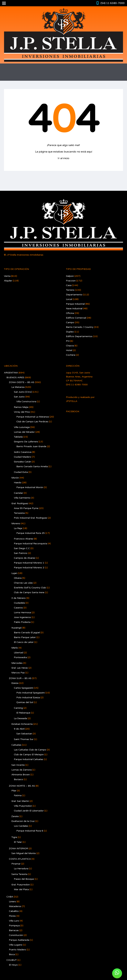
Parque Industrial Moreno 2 (29, 568)
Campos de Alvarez (25, 558)
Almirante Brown (21, 775)
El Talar (18, 842)
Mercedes (17, 663)
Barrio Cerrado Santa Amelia (32, 466)
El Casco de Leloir (24, 642)
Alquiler (8, 281)
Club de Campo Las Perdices (32, 422)
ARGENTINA (11, 373)
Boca (12, 954)
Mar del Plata (21, 889)
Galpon (70, 276)
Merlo (15, 648)
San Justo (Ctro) (23, 392)
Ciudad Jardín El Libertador (29, 811)
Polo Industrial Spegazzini (31, 693)
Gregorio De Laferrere (26, 442)
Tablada (18, 437)
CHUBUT (12, 960)
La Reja (18, 528)
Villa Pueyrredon (23, 806)
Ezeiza (15, 683)
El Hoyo (13, 965)
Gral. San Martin (20, 801)
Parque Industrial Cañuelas (29, 759)
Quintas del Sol (25, 702)
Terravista (19, 513)
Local (69, 299)
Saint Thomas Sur (24, 739)
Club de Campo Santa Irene (29, 592)
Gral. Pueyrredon (21, 885)
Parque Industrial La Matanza (33, 417)
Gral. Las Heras (20, 668)
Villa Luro (14, 921)
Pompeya (14, 926)
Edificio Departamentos (79, 336)
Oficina (70, 313)
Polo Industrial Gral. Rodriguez (31, 518)
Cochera (71, 355)
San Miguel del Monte (24, 853)
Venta (7, 276)
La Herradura (21, 869)
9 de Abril (19, 729)
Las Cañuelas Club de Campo (30, 750)
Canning (18, 708)
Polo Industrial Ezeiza (28, 698)
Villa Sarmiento (22, 498)
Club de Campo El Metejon (29, 755)
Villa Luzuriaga (22, 427)
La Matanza (18, 387)
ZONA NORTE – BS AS (22, 786)
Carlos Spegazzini (24, 688)
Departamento (74, 295)
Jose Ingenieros (22, 617)
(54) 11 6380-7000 (113, 3)
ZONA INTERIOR (18, 848)
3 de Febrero (19, 598)
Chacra (70, 346)
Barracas (14, 930)
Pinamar (16, 864)
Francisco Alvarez (24, 539)
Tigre (14, 837)
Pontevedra (20, 657)
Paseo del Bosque (24, 879)
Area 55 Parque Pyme (26, 508)
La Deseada (20, 718)
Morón (15, 478)
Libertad (19, 653)
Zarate (15, 816)
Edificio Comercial (76, 318)
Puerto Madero (17, 950)
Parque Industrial (75, 304)
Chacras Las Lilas (23, 583)
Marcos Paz (18, 673)
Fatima (18, 795)
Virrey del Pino (22, 412)
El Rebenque (23, 713)
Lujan (14, 573)
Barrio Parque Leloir (25, 637)
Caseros (18, 608)
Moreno (16, 523)
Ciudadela (19, 603)
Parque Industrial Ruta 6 (30, 831)
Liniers (12, 902)
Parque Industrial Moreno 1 (29, 563)
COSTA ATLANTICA (20, 859)
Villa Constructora (26, 401)
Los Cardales (21, 826)
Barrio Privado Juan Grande (31, 446)
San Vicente (18, 765)
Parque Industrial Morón (30, 487)
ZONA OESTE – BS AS (22, 382)
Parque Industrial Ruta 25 (31, 533)
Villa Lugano (16, 945)
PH (68, 341)
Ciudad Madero (22, 457)
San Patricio (21, 553)
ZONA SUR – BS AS (20, 678)
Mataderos (15, 906)
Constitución (16, 935)
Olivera (18, 578)
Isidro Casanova (23, 452)
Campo (70, 322)
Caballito (14, 911)
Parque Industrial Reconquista (31, 544)
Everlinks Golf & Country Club (30, 588)
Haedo (18, 483)
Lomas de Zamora (21, 770)
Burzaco (18, 779)
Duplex (70, 332)
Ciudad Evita (21, 472)
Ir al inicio (63, 158)
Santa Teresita (19, 874)
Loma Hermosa (22, 612)
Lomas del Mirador (24, 432)
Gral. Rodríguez (20, 503)
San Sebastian (24, 734)
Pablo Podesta (22, 622)
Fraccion (71, 281)
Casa (69, 285)
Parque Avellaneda (19, 940)
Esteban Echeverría (22, 724)
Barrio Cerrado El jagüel (27, 633)
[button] (117, 973)
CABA (10, 897)
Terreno (70, 290)
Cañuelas (16, 745)
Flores (12, 916)
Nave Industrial (74, 309)
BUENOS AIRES (15, 377)
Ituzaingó (17, 628)
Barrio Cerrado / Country (80, 327)
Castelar (18, 493)
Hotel (69, 350)
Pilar (14, 791)
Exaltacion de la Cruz (23, 821)
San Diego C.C (22, 548)
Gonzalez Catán (22, 462)
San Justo (19, 397)
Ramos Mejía (21, 407)
